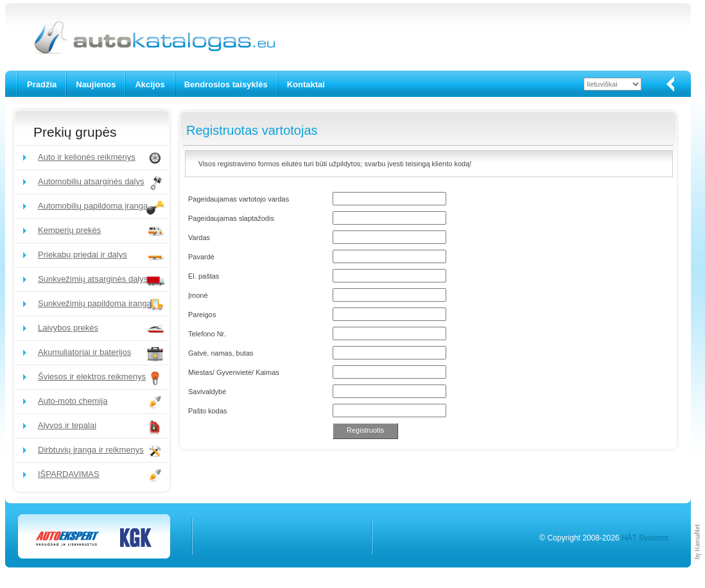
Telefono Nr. (207, 334)
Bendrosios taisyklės (226, 84)
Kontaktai (306, 84)
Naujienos (96, 84)
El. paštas (204, 276)
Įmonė (198, 295)
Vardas (199, 238)
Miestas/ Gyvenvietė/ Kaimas (234, 372)
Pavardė (201, 257)
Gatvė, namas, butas (221, 353)
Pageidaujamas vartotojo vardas (239, 199)
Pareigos (202, 315)
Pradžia (42, 84)
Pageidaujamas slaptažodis (231, 218)
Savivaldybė (207, 392)
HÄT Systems (645, 538)
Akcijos (150, 84)
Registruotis (365, 430)
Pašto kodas (208, 411)
